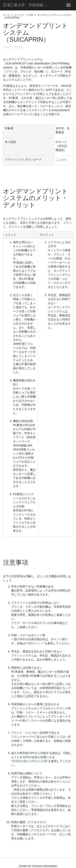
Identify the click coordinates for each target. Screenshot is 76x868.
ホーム (7, 15)
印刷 (31, 15)
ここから (61, 159)
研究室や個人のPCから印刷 (30, 761)
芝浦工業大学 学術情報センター (28, 5)
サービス (19, 15)
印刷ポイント (35, 643)
